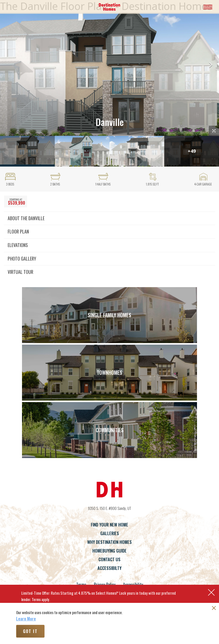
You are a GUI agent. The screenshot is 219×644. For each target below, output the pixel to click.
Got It (30, 631)
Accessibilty (109, 568)
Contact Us (109, 559)
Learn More (26, 619)
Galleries (110, 533)
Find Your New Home (109, 525)
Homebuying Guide (109, 551)
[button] (211, 65)
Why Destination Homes (109, 542)
